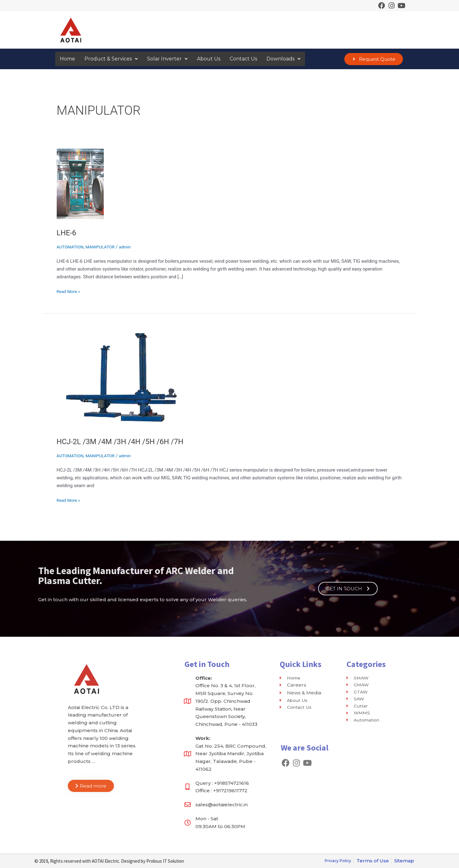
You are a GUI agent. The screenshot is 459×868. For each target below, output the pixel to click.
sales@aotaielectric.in (280, 36)
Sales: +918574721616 (278, 30)
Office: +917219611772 (279, 24)
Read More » (70, 291)
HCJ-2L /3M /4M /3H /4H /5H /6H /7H (126, 441)
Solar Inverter (167, 59)
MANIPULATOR (104, 247)
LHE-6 (67, 233)
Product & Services (111, 59)
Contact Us (243, 59)
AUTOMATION (72, 247)
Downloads (283, 59)
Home (67, 59)
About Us (209, 59)
